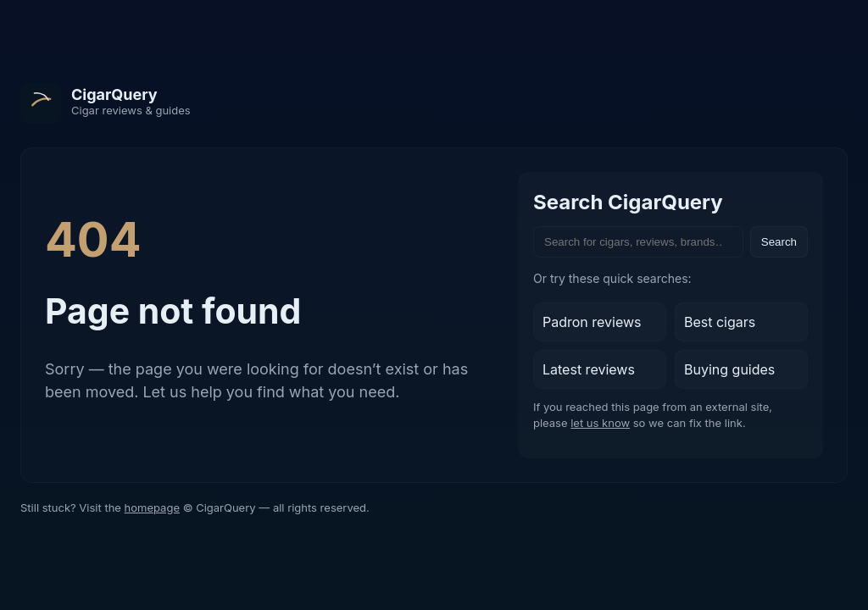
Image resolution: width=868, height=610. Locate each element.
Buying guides (729, 369)
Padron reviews (592, 322)
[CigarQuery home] (106, 103)
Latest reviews (589, 369)
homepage (152, 507)
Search (779, 242)
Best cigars (720, 322)
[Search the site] (638, 242)
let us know (600, 423)
